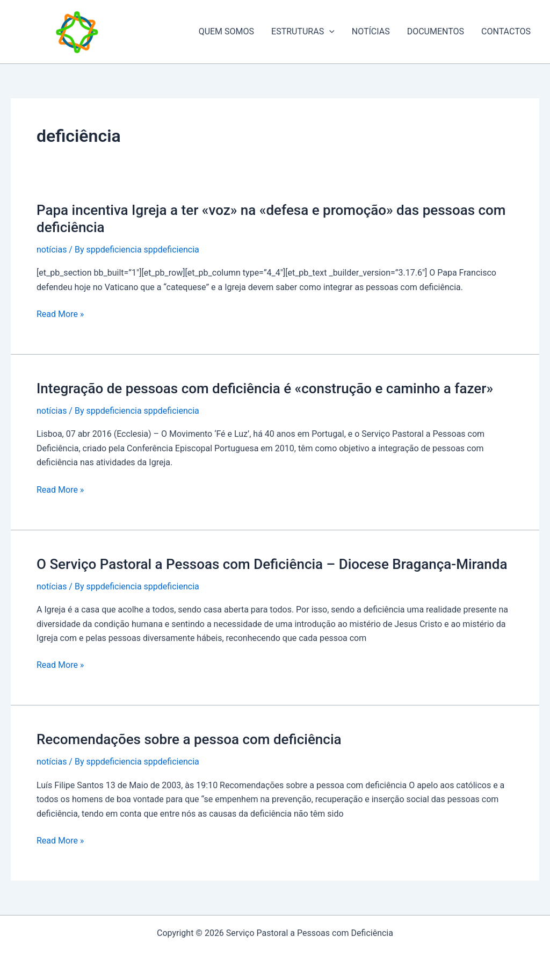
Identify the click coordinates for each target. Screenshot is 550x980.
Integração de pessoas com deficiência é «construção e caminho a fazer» (265, 388)
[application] (329, 32)
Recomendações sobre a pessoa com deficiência (189, 739)
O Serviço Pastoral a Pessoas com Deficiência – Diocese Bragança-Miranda (272, 564)
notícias (52, 250)
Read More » (60, 314)
